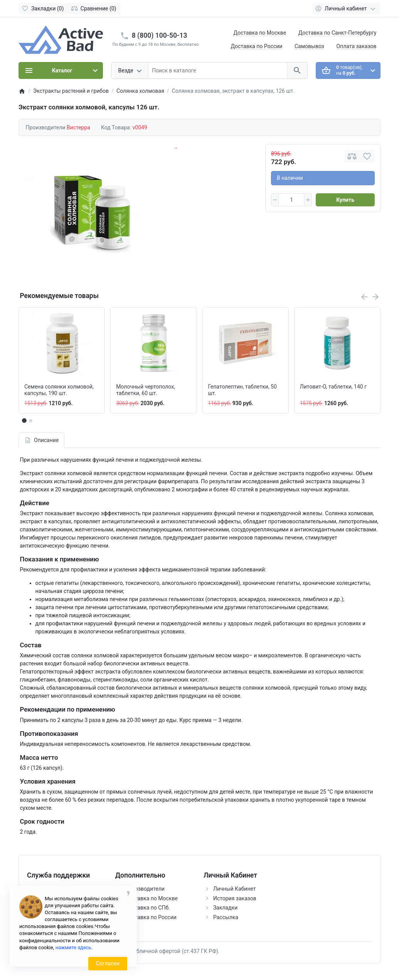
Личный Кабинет (235, 889)
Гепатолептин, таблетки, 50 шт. (242, 390)
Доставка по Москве (260, 33)
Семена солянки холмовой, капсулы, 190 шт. (59, 390)
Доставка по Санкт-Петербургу (338, 33)
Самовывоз (309, 46)
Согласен (108, 963)
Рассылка (226, 917)
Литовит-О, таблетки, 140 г (333, 387)
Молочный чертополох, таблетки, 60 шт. (146, 390)
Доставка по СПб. (147, 908)
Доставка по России (257, 46)
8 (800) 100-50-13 (160, 35)
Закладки (225, 908)
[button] (30, 420)
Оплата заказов (356, 46)
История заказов (235, 898)
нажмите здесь (73, 947)
